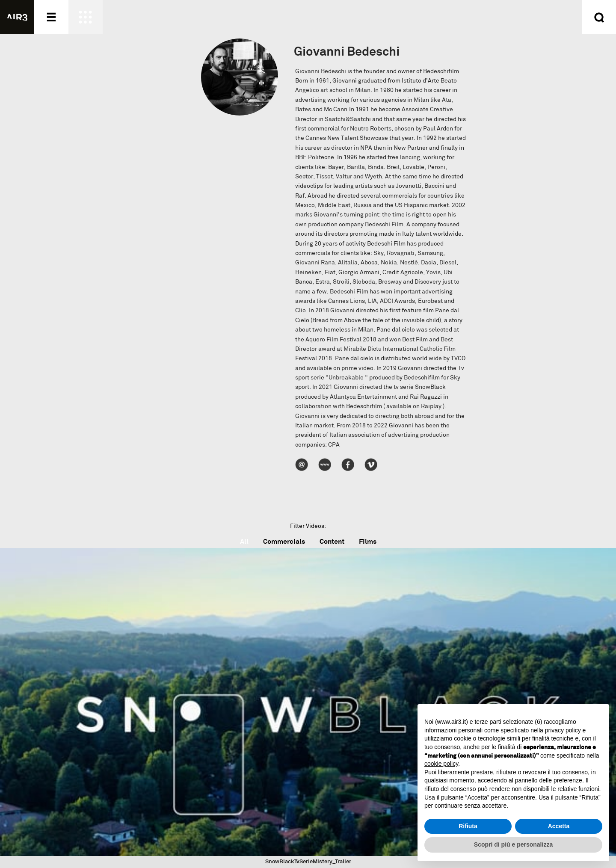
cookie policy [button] (441, 764)
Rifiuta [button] (468, 826)
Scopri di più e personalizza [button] (513, 844)
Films (368, 541)
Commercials (284, 541)
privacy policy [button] (563, 730)
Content (332, 541)
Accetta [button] (559, 826)
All (244, 541)
